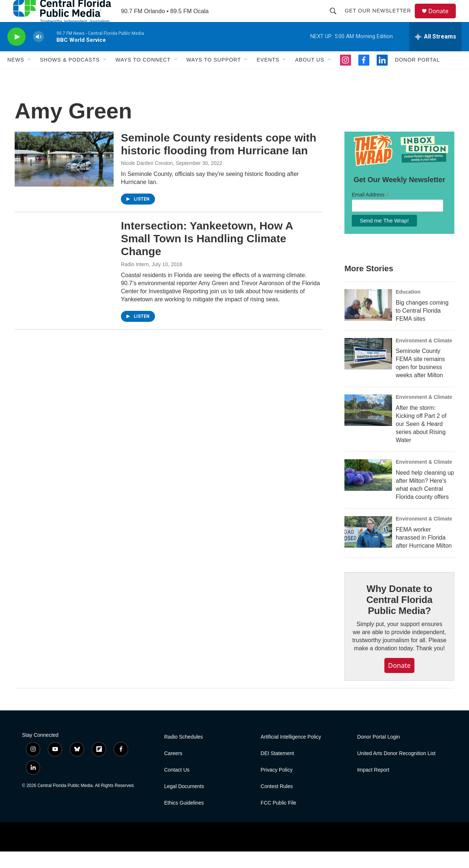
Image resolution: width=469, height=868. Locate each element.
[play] (16, 53)
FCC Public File (278, 819)
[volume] (38, 53)
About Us (309, 76)
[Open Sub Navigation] (30, 76)
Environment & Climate (424, 357)
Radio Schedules (184, 753)
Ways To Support (214, 76)
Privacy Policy (276, 786)
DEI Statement (277, 770)
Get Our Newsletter (381, 19)
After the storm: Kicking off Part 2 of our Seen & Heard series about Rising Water (421, 440)
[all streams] (435, 53)
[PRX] (242, 853)
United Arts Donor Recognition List (396, 770)
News (16, 76)
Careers (173, 770)
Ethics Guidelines (184, 819)
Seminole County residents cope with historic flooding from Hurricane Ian (219, 161)
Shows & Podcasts (70, 76)
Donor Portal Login (379, 753)
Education (408, 308)
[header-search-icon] (336, 19)
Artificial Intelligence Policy (291, 753)
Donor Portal (418, 76)
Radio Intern (135, 281)
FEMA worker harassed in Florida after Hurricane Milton (424, 554)
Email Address (370, 211)
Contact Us (177, 786)
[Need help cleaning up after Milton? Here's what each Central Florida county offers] (368, 492)
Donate (443, 19)
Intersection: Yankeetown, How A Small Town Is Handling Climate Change (207, 255)
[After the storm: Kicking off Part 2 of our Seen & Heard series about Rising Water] (368, 427)
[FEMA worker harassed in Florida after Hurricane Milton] (368, 548)
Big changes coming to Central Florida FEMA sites (422, 327)
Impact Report (373, 786)
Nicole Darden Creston (147, 180)
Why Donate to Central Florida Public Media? (399, 616)
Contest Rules (277, 803)
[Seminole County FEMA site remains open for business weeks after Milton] (368, 370)
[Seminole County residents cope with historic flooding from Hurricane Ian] (64, 176)
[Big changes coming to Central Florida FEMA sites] (368, 321)
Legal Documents (184, 803)
